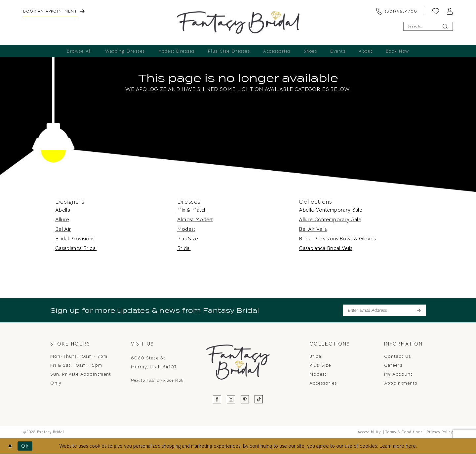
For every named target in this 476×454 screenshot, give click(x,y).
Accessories (323, 383)
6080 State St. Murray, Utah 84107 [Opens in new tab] (154, 362)
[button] (450, 11)
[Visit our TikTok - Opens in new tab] (259, 400)
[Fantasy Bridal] (238, 22)
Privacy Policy (440, 432)
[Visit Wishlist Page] (436, 11)
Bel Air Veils (313, 229)
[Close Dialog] (10, 446)
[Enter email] (384, 310)
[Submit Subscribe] (419, 310)
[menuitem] (54, 11)
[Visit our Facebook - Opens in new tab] (217, 400)
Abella (63, 210)
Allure (62, 220)
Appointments (401, 383)
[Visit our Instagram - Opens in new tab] (231, 400)
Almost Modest (195, 220)
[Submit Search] (445, 26)
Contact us (397, 356)
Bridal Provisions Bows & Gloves (337, 239)
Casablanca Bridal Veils (325, 248)
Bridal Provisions (75, 239)
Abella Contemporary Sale (331, 210)
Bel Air (63, 229)
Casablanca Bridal (76, 248)
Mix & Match (192, 210)
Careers (393, 365)
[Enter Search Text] (428, 26)
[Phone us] (396, 11)
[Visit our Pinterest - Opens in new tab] (245, 400)
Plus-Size (320, 365)
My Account (398, 374)
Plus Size (188, 239)
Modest (186, 229)
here (411, 446)
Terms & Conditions (404, 432)
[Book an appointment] (54, 11)
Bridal (184, 248)
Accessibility (369, 432)
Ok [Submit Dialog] (25, 446)
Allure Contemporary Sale (330, 220)
